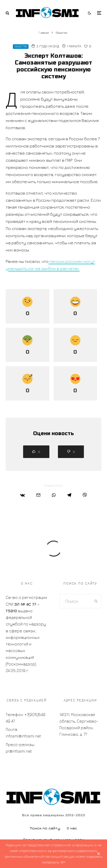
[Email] (38, 495)
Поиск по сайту (45, 828)
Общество (21, 46)
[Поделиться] (23, 495)
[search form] (75, 601)
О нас (72, 828)
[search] (96, 601)
